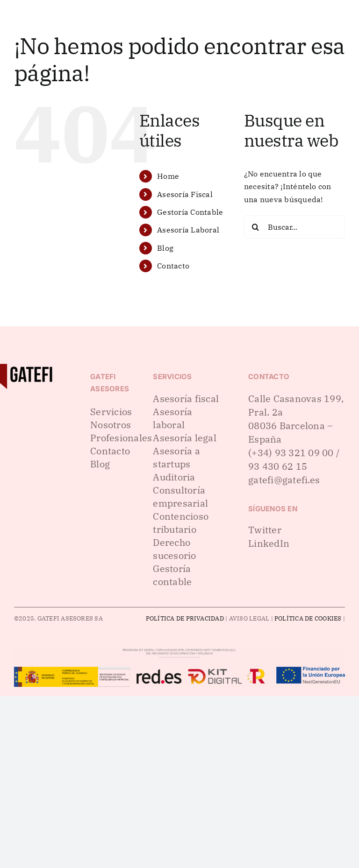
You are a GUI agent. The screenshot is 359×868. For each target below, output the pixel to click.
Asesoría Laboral (188, 230)
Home (168, 176)
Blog (165, 248)
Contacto (173, 266)
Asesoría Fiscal (185, 194)
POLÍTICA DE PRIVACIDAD (185, 618)
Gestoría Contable (190, 212)
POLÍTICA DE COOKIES (308, 618)
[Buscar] (256, 227)
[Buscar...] (294, 227)
